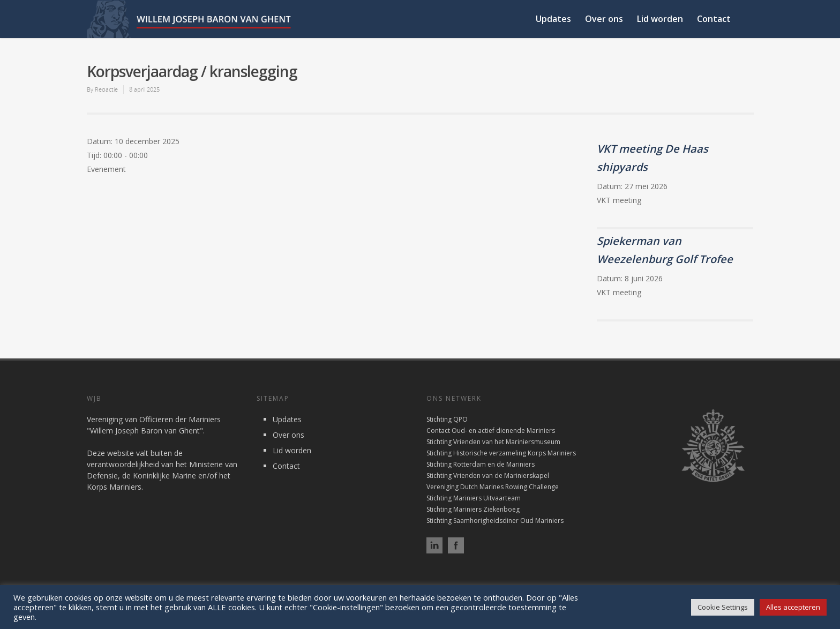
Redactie (106, 89)
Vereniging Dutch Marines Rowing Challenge (493, 487)
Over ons (604, 19)
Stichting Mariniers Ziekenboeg (473, 509)
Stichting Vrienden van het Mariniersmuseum (493, 442)
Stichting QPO (447, 419)
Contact (714, 19)
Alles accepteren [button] (793, 607)
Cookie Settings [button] (723, 607)
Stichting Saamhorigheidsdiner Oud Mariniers (495, 521)
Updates (553, 19)
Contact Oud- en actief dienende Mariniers (491, 430)
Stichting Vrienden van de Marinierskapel (488, 476)
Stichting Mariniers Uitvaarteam (474, 498)
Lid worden (660, 19)
